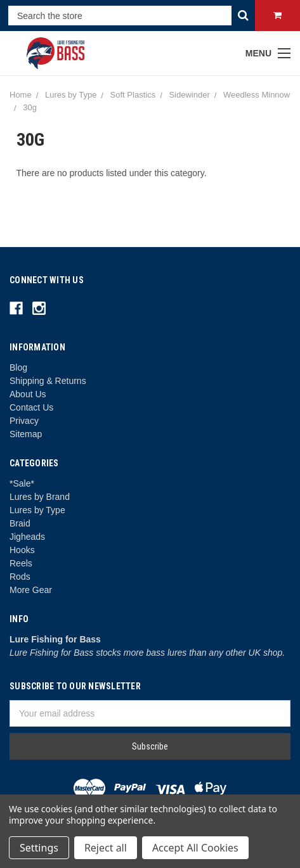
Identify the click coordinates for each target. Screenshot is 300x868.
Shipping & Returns (48, 381)
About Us (28, 394)
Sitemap (26, 434)
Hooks (22, 550)
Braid (20, 523)
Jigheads (27, 537)
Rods (20, 577)
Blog (18, 367)
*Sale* (22, 483)
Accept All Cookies (195, 848)
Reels (21, 563)
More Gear (31, 590)
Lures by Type (37, 510)
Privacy (24, 421)
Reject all (106, 848)
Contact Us (31, 407)
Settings (39, 848)
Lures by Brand (40, 497)
